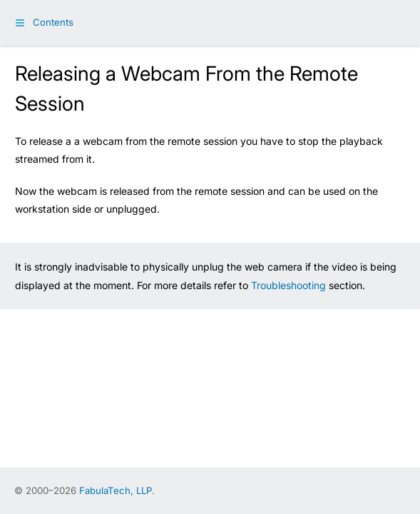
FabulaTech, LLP (116, 490)
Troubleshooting (288, 285)
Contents (53, 22)
